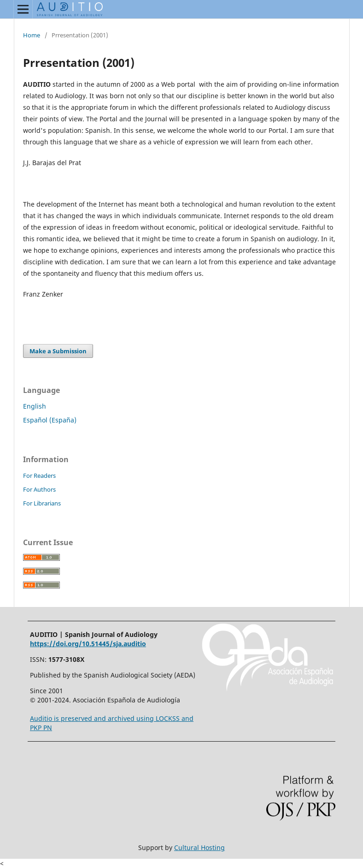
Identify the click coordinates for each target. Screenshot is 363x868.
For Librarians (42, 503)
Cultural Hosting (199, 847)
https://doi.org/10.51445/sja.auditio (88, 644)
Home (32, 35)
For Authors (39, 489)
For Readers (39, 476)
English (35, 406)
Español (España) (50, 420)
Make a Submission (58, 351)
